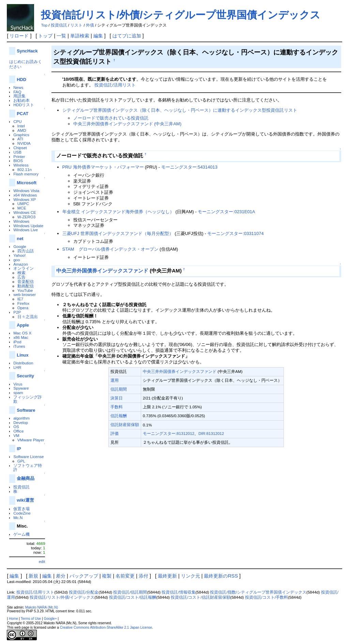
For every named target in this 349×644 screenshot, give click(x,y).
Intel (21, 126)
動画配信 (26, 286)
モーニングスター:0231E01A (226, 212)
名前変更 (125, 576)
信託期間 (119, 389)
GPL (21, 461)
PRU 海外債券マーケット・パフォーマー (103, 167)
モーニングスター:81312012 (169, 433)
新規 (33, 576)
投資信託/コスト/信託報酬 (133, 597)
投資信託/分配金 (84, 592)
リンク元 (191, 576)
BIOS (18, 161)
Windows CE (25, 212)
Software (26, 410)
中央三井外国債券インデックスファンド (102, 271)
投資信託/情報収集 (178, 592)
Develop (21, 422)
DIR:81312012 (211, 433)
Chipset (20, 148)
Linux (22, 355)
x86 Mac (21, 337)
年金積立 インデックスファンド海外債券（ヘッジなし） (118, 212)
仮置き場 (21, 509)
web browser (25, 294)
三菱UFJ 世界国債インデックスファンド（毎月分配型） (118, 233)
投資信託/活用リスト (115, 85)
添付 (143, 576)
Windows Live (26, 230)
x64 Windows (25, 195)
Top (44, 25)
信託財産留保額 (125, 425)
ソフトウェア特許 (28, 468)
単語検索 (80, 36)
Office (18, 431)
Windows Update (28, 226)
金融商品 (26, 478)
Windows (21, 221)
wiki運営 (25, 500)
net (20, 239)
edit (42, 561)
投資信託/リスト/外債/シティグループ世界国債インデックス (181, 15)
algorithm (21, 418)
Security (25, 376)
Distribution (23, 363)
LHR (17, 367)
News (18, 87)
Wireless (21, 165)
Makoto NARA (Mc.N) (42, 607)
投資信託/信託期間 (130, 592)
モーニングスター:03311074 (235, 233)
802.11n (25, 169)
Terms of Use (31, 619)
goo (17, 260)
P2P (17, 312)
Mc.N (18, 517)
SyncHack (27, 51)
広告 (21, 277)
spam (18, 392)
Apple (23, 325)
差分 (61, 576)
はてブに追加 (127, 36)
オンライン (24, 268)
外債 (90, 25)
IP (19, 449)
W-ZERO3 (27, 217)
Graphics (21, 135)
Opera (23, 308)
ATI (20, 139)
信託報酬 (119, 416)
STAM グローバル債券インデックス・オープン (110, 249)
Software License (28, 457)
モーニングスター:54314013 (189, 167)
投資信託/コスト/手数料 (267, 597)
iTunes (19, 346)
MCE (22, 208)
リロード (19, 36)
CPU (18, 121)
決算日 (117, 398)
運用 (115, 380)
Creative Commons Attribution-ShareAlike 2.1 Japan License (106, 627)
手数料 (117, 407)
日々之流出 (28, 317)
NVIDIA (24, 143)
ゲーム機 (21, 534)
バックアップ (84, 576)
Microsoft (27, 183)
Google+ (50, 619)
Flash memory (26, 174)
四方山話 (26, 251)
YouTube (25, 290)
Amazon (21, 264)
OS (16, 427)
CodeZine (22, 513)
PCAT (22, 114)
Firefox (24, 303)
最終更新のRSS (221, 576)
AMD (22, 130)
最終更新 (167, 576)
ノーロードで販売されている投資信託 (111, 118)
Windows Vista (26, 191)
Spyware (21, 388)
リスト (76, 25)
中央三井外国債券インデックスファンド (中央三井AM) (127, 124)
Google (20, 246)
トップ (45, 36)
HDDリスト (24, 105)
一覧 (61, 36)
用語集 (19, 96)
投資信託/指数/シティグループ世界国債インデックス (258, 592)
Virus (18, 384)
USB (17, 152)
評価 (115, 433)
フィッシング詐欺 (28, 399)
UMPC (23, 203)
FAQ (17, 92)
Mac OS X (22, 333)
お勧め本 (21, 100)
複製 (107, 576)
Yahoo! (19, 255)
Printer (19, 156)
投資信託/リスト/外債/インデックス (62, 597)
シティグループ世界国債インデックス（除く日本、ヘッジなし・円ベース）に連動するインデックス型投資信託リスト (180, 110)
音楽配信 (26, 281)
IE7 (20, 299)
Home (13, 619)
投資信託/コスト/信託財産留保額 (200, 597)
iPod (17, 342)
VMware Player (31, 440)
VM (16, 435)
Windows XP (25, 199)
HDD (21, 80)
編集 (98, 36)
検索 (21, 273)
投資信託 (59, 25)
